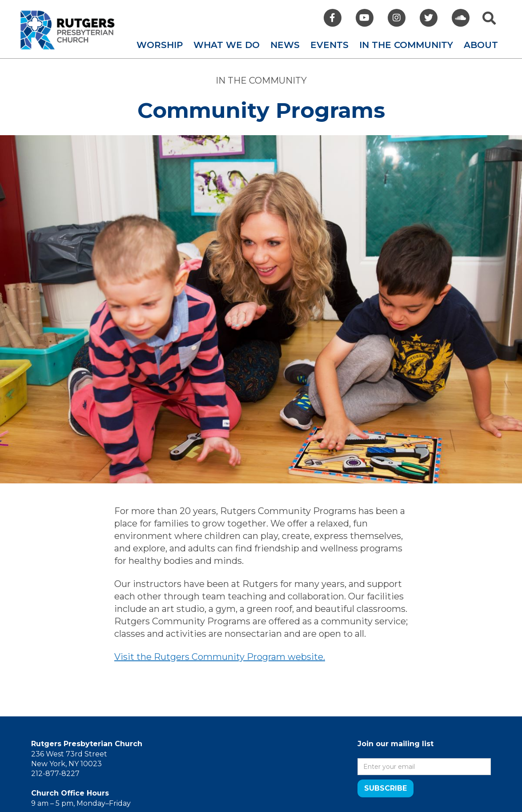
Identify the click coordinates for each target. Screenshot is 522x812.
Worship (160, 45)
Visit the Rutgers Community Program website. (220, 657)
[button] (160, 45)
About (481, 45)
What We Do (227, 45)
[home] (68, 30)
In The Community (406, 45)
